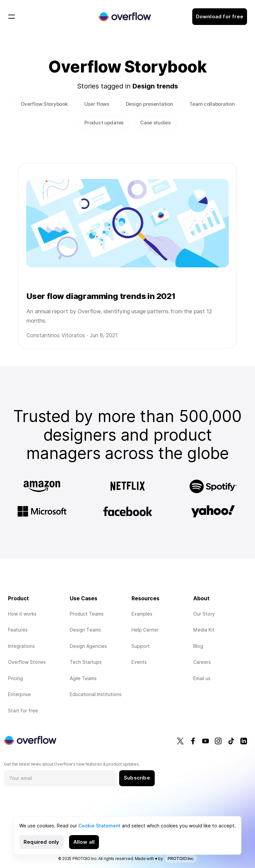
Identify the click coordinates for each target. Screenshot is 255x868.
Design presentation (149, 104)
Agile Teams (83, 678)
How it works (22, 614)
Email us (202, 678)
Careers (202, 662)
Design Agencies (88, 646)
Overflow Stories (27, 662)
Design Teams (85, 630)
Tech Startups (86, 662)
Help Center (145, 630)
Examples (142, 614)
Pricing (15, 678)
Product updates (104, 123)
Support (141, 646)
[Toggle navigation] (12, 17)
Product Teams (87, 614)
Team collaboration (212, 104)
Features (18, 630)
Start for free (23, 711)
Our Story (204, 614)
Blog (198, 646)
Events (139, 662)
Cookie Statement (99, 826)
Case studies (155, 123)
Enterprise (19, 694)
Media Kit (204, 630)
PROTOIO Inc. (181, 859)
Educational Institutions (96, 694)
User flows (97, 104)
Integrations (21, 646)
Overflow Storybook (44, 104)
